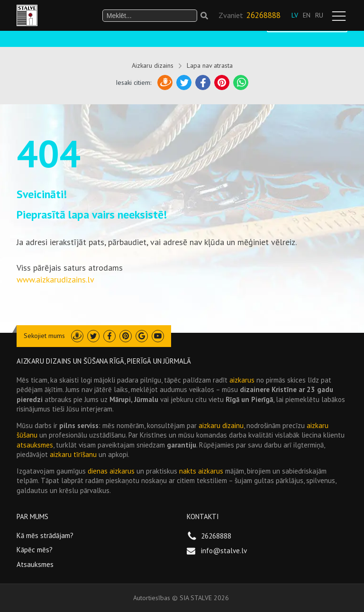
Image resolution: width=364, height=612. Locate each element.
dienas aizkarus (111, 471)
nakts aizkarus (201, 471)
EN (307, 15)
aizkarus (242, 380)
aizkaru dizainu (221, 425)
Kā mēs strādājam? (45, 535)
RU (319, 15)
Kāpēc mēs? (35, 550)
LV (295, 15)
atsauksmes (35, 445)
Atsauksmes (35, 564)
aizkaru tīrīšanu (73, 454)
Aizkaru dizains (153, 65)
